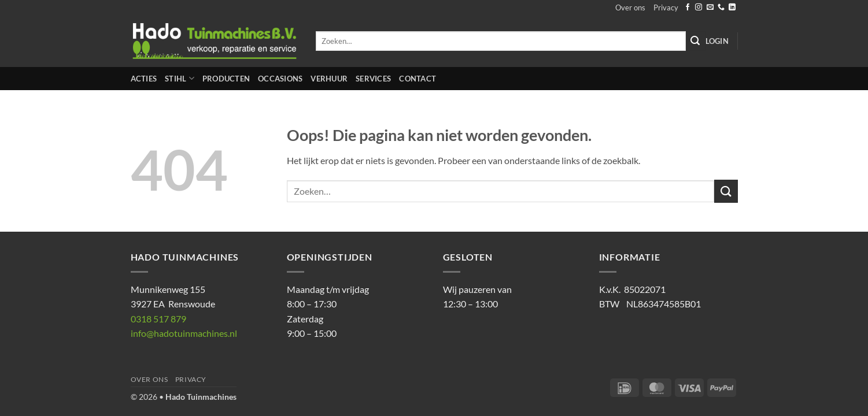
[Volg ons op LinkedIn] (732, 8)
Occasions (280, 79)
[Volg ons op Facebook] (688, 8)
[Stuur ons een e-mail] (710, 8)
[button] (717, 41)
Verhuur (329, 79)
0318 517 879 (158, 319)
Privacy (666, 8)
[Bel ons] (721, 8)
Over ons (630, 8)
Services (373, 79)
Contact (418, 79)
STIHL (180, 78)
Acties (144, 79)
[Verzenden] (696, 41)
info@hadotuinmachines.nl (184, 333)
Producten (226, 79)
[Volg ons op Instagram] (699, 8)
